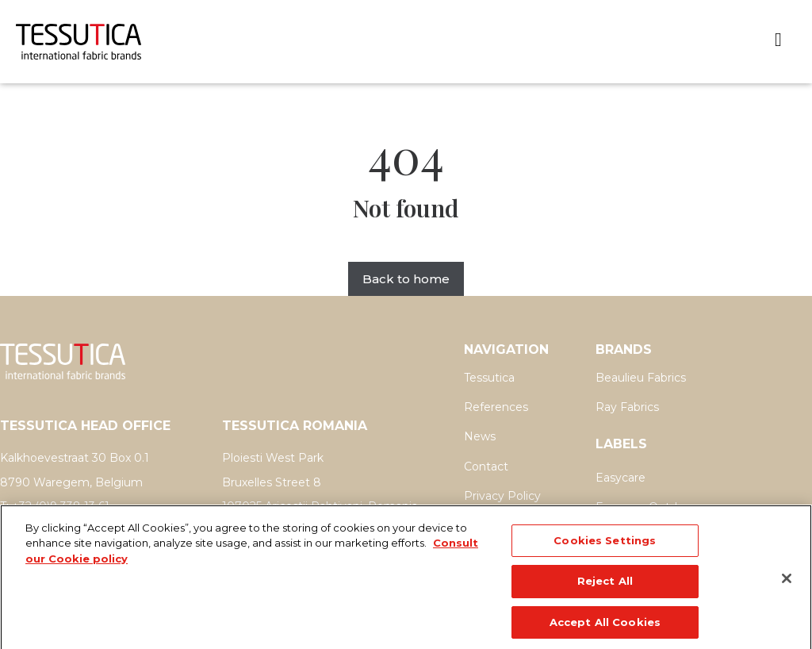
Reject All (605, 592)
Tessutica (489, 378)
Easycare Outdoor (645, 507)
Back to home (406, 279)
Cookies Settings (605, 551)
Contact (486, 467)
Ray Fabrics (627, 407)
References (496, 407)
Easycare (620, 478)
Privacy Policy (502, 496)
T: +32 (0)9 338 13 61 (55, 506)
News (480, 436)
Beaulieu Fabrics (641, 378)
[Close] (787, 589)
